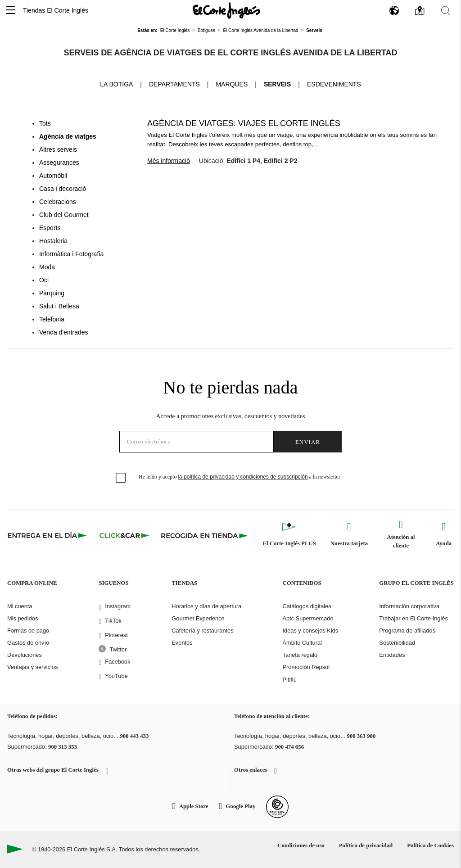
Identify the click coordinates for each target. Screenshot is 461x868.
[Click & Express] (48, 535)
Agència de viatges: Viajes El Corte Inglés (244, 123)
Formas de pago (28, 631)
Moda (47, 267)
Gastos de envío (28, 643)
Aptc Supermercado (308, 618)
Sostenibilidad (397, 643)
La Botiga (116, 84)
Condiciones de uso (301, 845)
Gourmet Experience (198, 618)
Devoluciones (25, 655)
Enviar (308, 442)
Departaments (174, 84)
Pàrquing (52, 293)
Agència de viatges (68, 136)
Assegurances (59, 163)
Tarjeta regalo (300, 655)
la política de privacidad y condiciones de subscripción (243, 477)
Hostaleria (53, 241)
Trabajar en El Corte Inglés (413, 618)
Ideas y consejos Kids (310, 631)
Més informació (169, 161)
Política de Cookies (430, 845)
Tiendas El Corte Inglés (56, 10)
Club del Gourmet (64, 215)
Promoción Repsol (306, 667)
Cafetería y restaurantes (202, 631)
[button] (10, 11)
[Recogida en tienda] (204, 535)
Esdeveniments (334, 84)
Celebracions (58, 202)
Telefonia (52, 319)
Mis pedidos (23, 618)
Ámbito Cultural (302, 643)
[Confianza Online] (277, 807)
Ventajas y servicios (32, 667)
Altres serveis (58, 149)
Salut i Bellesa (59, 306)
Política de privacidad (366, 845)
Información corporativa (409, 606)
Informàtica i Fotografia (71, 254)
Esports (50, 228)
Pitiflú (289, 680)
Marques (232, 84)
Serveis (277, 84)
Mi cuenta (20, 606)
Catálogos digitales (307, 606)
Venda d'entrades (64, 332)
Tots (45, 123)
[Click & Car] (124, 535)
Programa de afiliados (407, 631)
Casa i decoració (63, 189)
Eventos (182, 643)
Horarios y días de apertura (206, 606)
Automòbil (53, 176)
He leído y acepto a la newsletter (240, 477)
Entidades (392, 655)
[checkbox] (121, 478)
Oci (44, 280)
